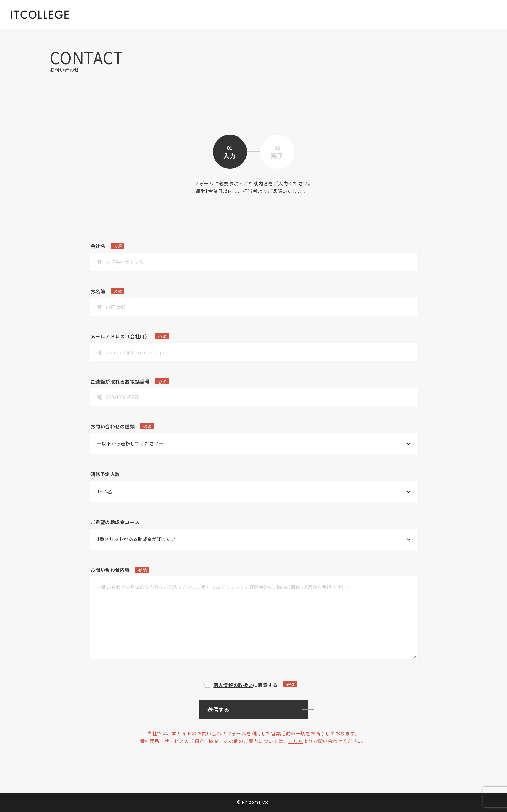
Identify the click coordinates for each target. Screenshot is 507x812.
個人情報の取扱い (233, 685)
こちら (295, 741)
